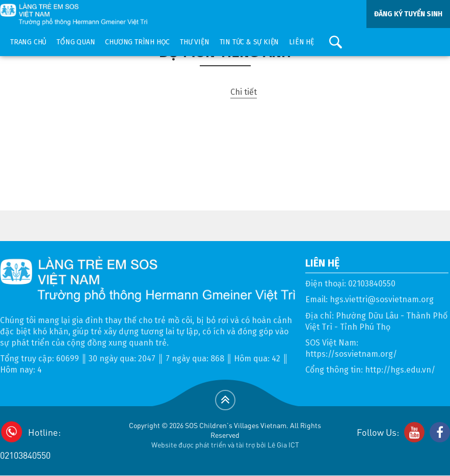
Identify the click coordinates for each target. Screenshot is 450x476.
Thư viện (194, 42)
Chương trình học (137, 42)
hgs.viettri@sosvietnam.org (382, 299)
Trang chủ (28, 42)
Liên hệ (301, 42)
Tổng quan (76, 42)
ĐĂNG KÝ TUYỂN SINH (408, 14)
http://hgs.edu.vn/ (400, 370)
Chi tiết (244, 92)
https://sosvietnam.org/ (351, 354)
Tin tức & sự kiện (249, 42)
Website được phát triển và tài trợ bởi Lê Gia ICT (225, 444)
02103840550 (372, 284)
